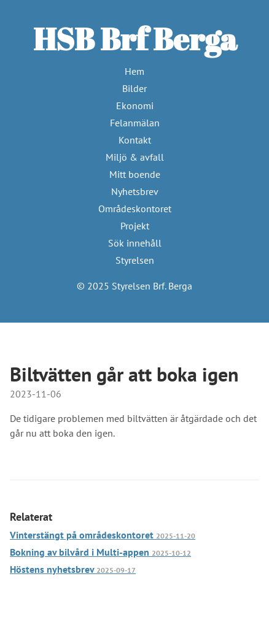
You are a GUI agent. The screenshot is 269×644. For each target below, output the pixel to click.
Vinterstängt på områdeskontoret (103, 535)
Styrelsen (135, 260)
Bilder (134, 88)
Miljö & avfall (135, 157)
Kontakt (135, 140)
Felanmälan (135, 123)
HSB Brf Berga (135, 39)
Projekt (135, 226)
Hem (134, 71)
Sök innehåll (135, 243)
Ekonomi (135, 105)
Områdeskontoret (135, 209)
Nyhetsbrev (135, 191)
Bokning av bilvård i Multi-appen (100, 552)
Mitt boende (135, 174)
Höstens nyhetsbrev (73, 569)
